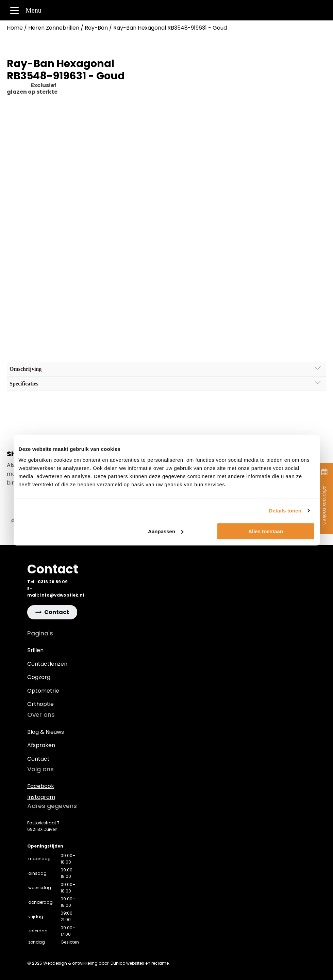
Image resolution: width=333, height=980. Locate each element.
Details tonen (285, 511)
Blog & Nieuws (46, 732)
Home (15, 28)
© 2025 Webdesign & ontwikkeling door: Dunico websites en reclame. (98, 963)
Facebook (41, 786)
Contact (38, 759)
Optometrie (43, 691)
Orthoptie (40, 704)
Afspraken (41, 745)
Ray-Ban (96, 28)
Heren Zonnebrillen (54, 28)
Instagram (41, 797)
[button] (52, 612)
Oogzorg (39, 677)
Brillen (35, 650)
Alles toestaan (266, 531)
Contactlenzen (47, 664)
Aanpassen (166, 531)
